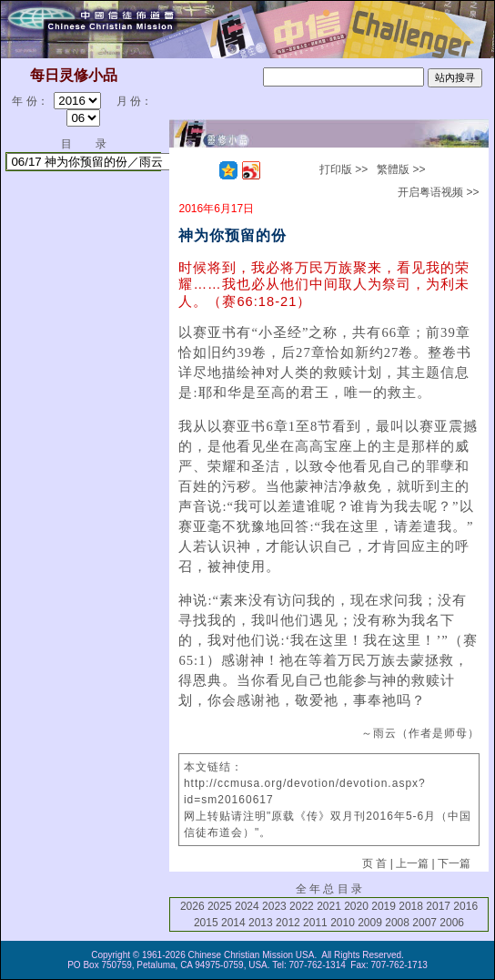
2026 (192, 906)
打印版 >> (343, 169)
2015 (206, 923)
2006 (452, 923)
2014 (233, 923)
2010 (343, 923)
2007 (424, 923)
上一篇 (412, 863)
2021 (329, 906)
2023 (274, 906)
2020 (356, 906)
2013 (261, 923)
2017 (438, 906)
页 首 (374, 863)
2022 (302, 906)
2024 (247, 906)
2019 (384, 906)
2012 (288, 923)
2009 (370, 923)
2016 (465, 906)
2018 (411, 906)
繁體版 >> (401, 169)
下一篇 (454, 863)
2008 (397, 923)
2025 (220, 906)
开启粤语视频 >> (438, 192)
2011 (315, 923)
